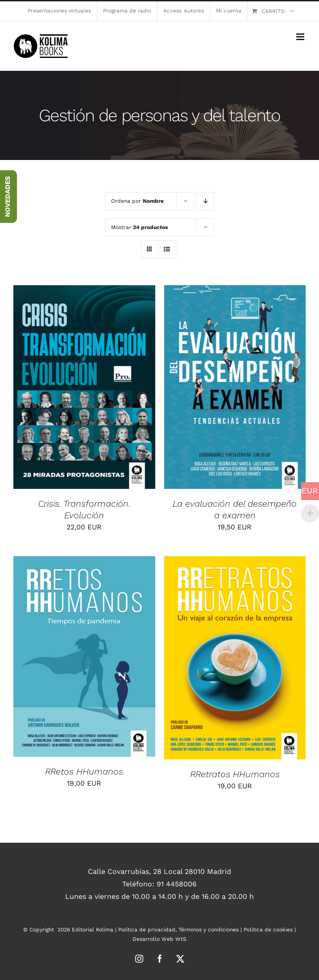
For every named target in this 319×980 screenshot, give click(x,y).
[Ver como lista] (167, 249)
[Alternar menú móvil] (301, 37)
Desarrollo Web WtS (159, 939)
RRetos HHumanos (84, 771)
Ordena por (137, 201)
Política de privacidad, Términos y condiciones (178, 930)
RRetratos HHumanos (235, 774)
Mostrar (139, 227)
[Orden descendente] (205, 201)
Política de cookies (268, 930)
